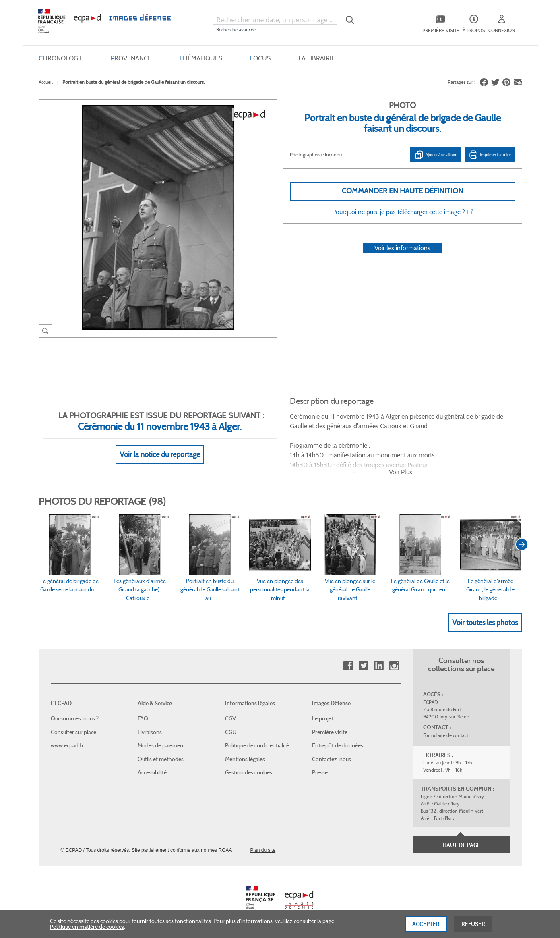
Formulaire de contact (446, 735)
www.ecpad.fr (67, 745)
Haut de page (461, 845)
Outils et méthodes (161, 759)
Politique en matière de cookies (87, 933)
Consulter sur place (73, 732)
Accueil (46, 82)
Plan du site (263, 850)
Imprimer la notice (490, 155)
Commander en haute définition (403, 191)
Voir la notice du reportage (160, 454)
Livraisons (150, 732)
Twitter (363, 666)
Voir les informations (402, 248)
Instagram (394, 666)
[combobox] (275, 20)
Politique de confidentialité (257, 745)
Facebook (348, 666)
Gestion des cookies (249, 772)
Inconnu (333, 155)
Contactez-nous (332, 759)
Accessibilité (152, 772)
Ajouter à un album (436, 155)
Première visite (330, 732)
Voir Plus (401, 472)
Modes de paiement (161, 745)
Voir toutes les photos (485, 623)
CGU (231, 732)
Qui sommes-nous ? (75, 718)
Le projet (323, 718)
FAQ (143, 718)
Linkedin (379, 666)
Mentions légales (245, 759)
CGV (230, 718)
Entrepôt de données (338, 745)
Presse (320, 772)
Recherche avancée (236, 30)
